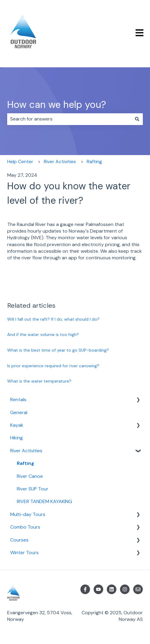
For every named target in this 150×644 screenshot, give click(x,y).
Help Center (20, 162)
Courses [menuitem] (19, 540)
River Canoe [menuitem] (30, 476)
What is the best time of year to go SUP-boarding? (58, 350)
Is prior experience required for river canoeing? (53, 366)
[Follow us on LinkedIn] (112, 589)
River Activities (60, 162)
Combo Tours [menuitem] (25, 527)
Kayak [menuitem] (17, 425)
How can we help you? (57, 105)
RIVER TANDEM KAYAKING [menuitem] (44, 501)
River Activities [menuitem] (26, 451)
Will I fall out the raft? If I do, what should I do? (53, 319)
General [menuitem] (19, 412)
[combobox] (69, 119)
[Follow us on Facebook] (85, 589)
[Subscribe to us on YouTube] (98, 589)
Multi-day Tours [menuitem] (28, 514)
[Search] (137, 119)
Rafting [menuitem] (25, 463)
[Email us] (138, 589)
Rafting (94, 162)
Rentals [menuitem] (18, 400)
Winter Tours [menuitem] (24, 552)
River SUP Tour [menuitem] (33, 489)
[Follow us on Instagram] (125, 589)
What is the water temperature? (39, 381)
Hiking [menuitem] (16, 438)
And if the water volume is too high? (43, 334)
